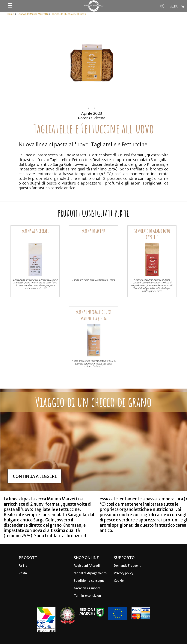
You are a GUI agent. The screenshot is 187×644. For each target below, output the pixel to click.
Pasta (23, 573)
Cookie (119, 581)
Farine (23, 566)
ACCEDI (174, 6)
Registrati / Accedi (87, 566)
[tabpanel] (92, 64)
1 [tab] (89, 108)
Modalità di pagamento (90, 573)
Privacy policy (124, 573)
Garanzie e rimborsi (88, 588)
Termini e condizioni (88, 596)
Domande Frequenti (128, 566)
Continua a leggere (35, 476)
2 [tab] (94, 108)
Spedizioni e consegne (89, 581)
